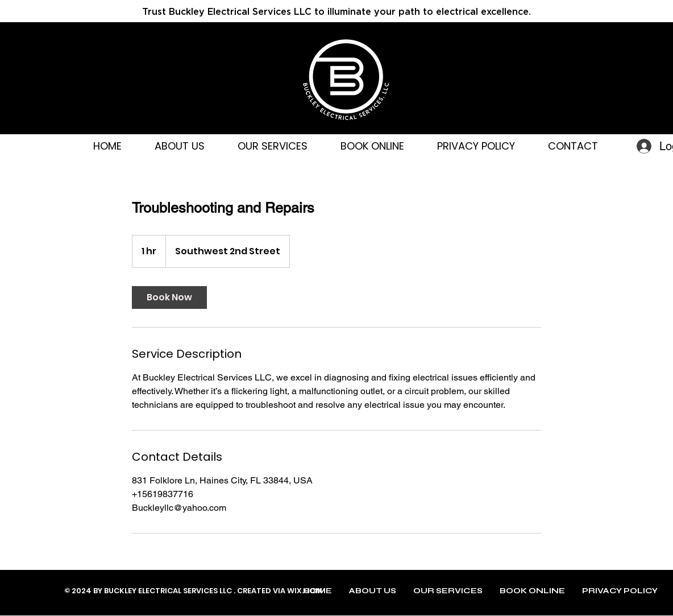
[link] (169, 297)
